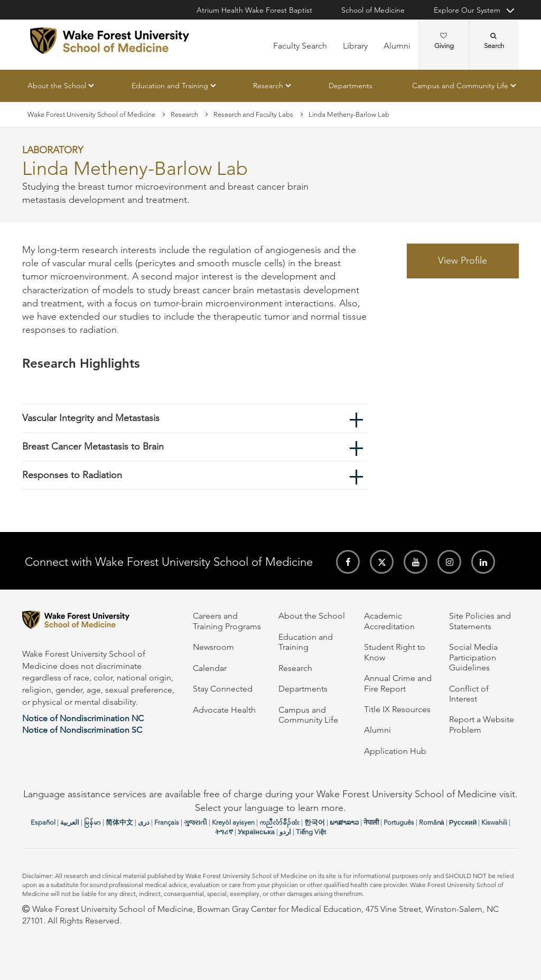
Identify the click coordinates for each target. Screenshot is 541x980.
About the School (57, 86)
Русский (463, 822)
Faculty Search (300, 46)
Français (167, 822)
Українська (256, 832)
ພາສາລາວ (344, 822)
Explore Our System (467, 10)
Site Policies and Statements (480, 621)
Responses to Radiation (72, 475)
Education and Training (170, 86)
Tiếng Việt (311, 832)
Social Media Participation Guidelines (473, 657)
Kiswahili (494, 822)
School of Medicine (373, 10)
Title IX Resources (397, 709)
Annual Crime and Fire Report (398, 683)
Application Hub (395, 751)
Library (355, 46)
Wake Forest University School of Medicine (91, 114)
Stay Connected (223, 689)
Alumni (397, 46)
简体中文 (119, 822)
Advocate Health (224, 710)
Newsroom (213, 647)
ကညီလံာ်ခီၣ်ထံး (279, 822)
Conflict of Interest (469, 694)
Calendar (210, 668)
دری (144, 822)
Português (399, 822)
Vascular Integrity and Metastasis (91, 418)
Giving (444, 41)
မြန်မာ (92, 822)
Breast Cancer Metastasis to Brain (93, 446)
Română (432, 822)
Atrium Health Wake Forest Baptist (254, 10)
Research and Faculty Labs (253, 114)
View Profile (463, 260)
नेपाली (371, 822)
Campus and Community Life (460, 86)
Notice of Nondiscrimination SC (82, 730)
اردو (285, 832)
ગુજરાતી (195, 822)
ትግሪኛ (224, 832)
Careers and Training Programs (227, 621)
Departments (351, 86)
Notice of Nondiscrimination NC (83, 718)
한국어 (315, 822)
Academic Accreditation (389, 621)
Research (268, 86)
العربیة (70, 822)
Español (43, 822)
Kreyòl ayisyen (233, 822)
